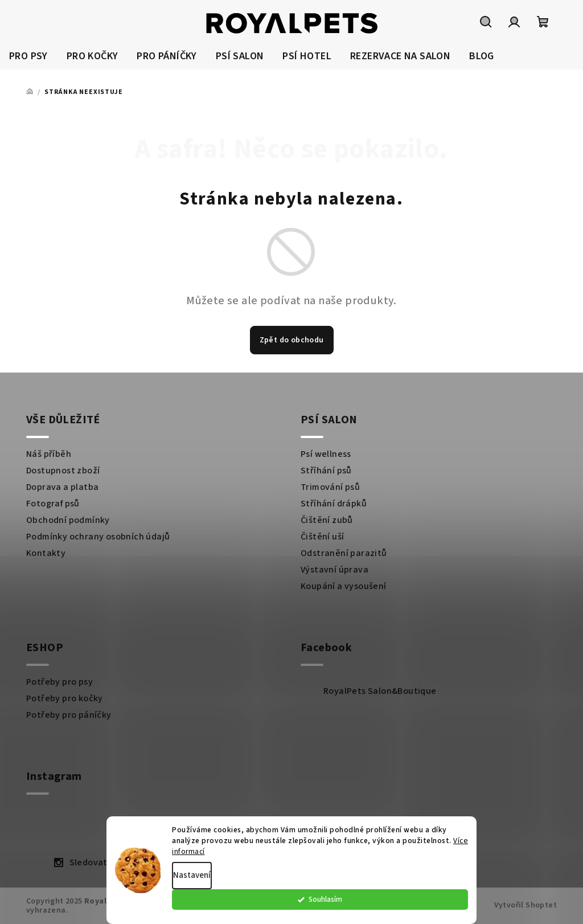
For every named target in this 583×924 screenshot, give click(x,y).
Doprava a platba (62, 487)
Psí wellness (326, 454)
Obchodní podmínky (68, 520)
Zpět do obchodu (292, 340)
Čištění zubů (327, 520)
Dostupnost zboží (63, 471)
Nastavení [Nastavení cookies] (192, 881)
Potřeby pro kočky (65, 698)
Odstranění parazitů (344, 553)
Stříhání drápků (334, 504)
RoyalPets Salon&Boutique (380, 691)
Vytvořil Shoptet (525, 905)
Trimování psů (330, 487)
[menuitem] (28, 57)
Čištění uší (322, 537)
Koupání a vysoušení (344, 586)
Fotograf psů (53, 504)
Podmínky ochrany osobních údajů (98, 537)
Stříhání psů (326, 471)
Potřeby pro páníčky (69, 715)
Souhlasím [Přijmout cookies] (438, 905)
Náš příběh (49, 454)
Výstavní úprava (334, 570)
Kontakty (46, 553)
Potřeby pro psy (59, 682)
